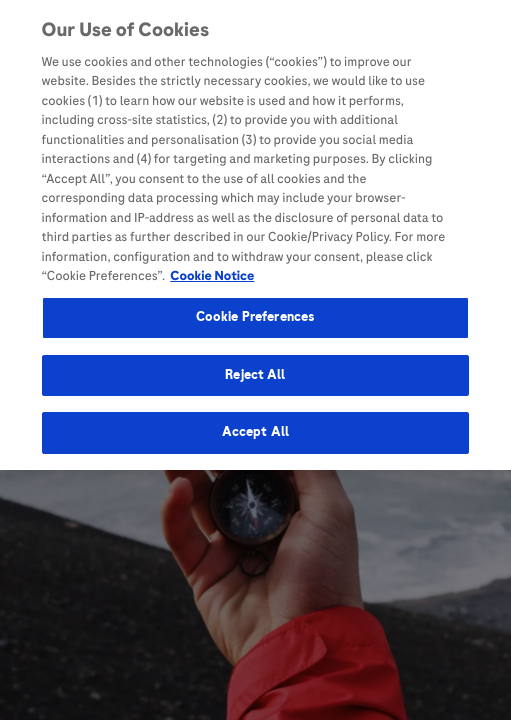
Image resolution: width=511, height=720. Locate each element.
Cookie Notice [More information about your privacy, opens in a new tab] (212, 273)
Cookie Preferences (255, 314)
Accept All (255, 429)
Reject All (255, 372)
